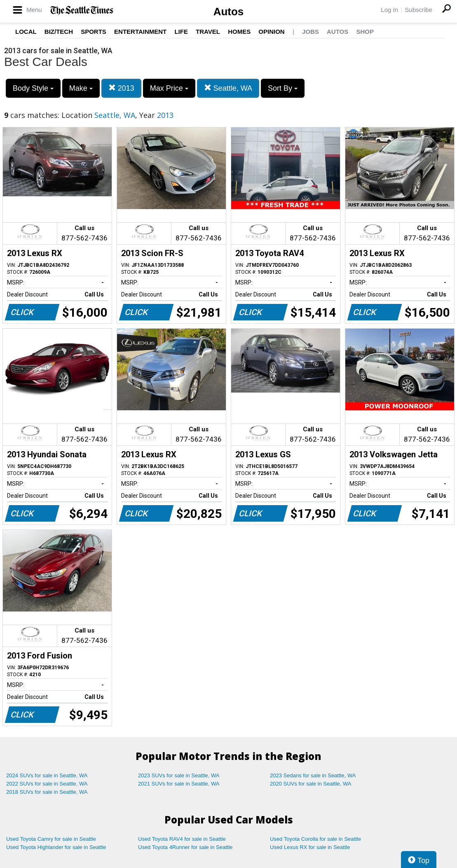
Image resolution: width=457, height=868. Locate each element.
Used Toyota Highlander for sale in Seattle (56, 847)
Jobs (311, 32)
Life (181, 32)
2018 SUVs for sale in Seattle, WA (47, 792)
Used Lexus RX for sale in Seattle (310, 847)
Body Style (33, 88)
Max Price (169, 88)
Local (26, 32)
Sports (94, 32)
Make (81, 88)
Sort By (283, 88)
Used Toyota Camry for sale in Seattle (51, 839)
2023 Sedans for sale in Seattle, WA (313, 775)
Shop (365, 32)
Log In (389, 10)
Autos (229, 12)
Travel (208, 32)
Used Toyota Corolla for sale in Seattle (315, 839)
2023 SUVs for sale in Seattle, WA (179, 775)
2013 (121, 88)
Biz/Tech (59, 32)
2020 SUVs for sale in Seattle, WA (311, 784)
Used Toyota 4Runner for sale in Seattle (185, 847)
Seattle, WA (228, 88)
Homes (239, 32)
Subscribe (418, 10)
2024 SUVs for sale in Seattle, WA (47, 775)
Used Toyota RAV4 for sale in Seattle (182, 839)
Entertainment (140, 32)
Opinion (271, 32)
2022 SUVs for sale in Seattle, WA (47, 784)
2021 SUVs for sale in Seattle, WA (179, 784)
